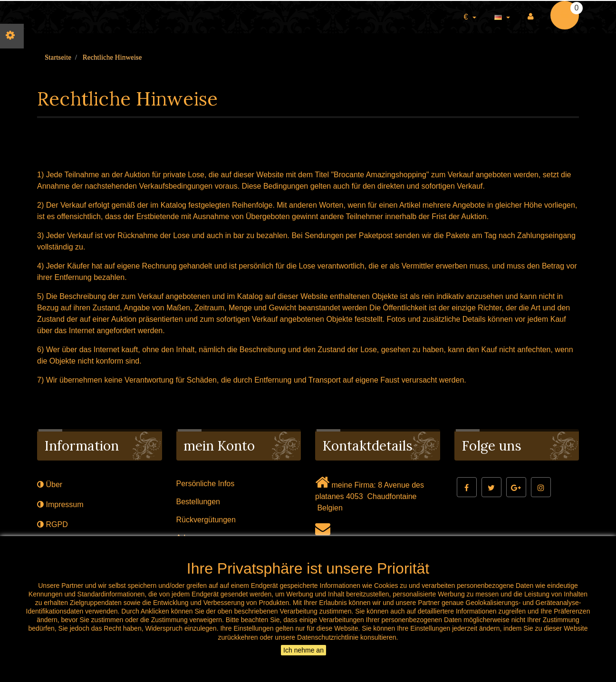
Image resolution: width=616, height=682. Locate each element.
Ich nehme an (303, 650)
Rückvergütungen (206, 520)
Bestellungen (198, 502)
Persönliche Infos (206, 484)
